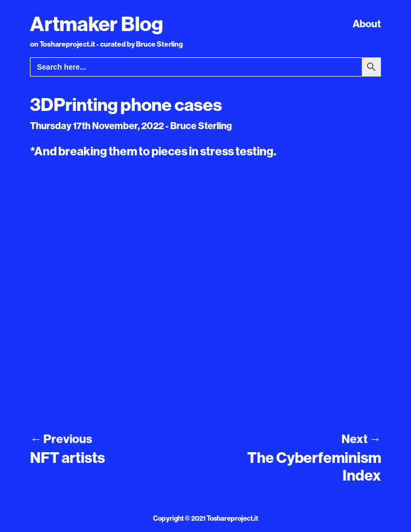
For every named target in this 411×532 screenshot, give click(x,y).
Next (361, 439)
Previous (61, 439)
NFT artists (67, 457)
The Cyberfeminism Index (314, 466)
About (367, 24)
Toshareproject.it (232, 518)
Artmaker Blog (97, 24)
